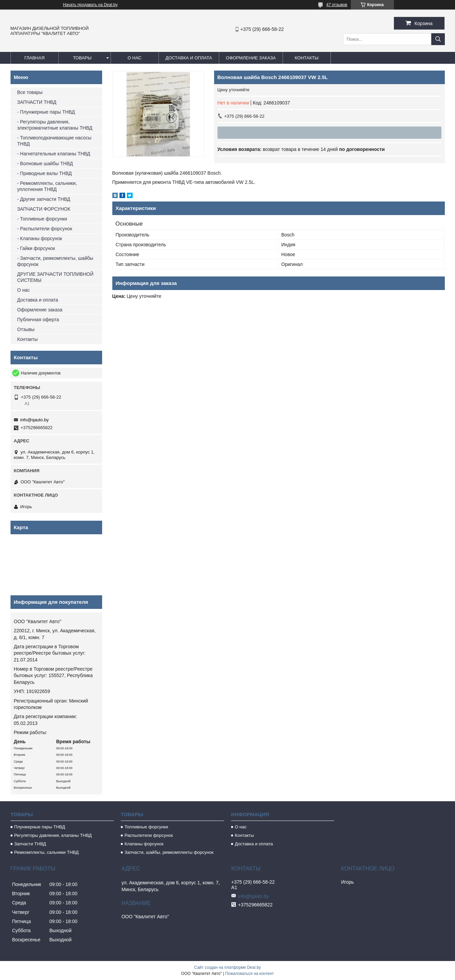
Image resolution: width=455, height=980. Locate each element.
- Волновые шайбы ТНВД (45, 164)
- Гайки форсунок (36, 248)
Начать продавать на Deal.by (90, 5)
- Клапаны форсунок (40, 238)
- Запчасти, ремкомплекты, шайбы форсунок (55, 261)
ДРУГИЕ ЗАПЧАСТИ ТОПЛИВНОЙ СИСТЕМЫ (55, 277)
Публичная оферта (38, 320)
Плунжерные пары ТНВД (40, 827)
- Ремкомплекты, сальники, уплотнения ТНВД (47, 186)
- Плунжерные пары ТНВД (46, 112)
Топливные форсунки (146, 827)
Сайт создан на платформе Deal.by (227, 967)
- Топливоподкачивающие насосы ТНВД (54, 141)
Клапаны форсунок (144, 844)
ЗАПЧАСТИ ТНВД (37, 102)
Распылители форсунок (149, 835)
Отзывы (26, 329)
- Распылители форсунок (45, 229)
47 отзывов (337, 5)
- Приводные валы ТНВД (45, 173)
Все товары (30, 92)
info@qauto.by (35, 420)
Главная (35, 58)
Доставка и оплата (189, 58)
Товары (82, 58)
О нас (135, 58)
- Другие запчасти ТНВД (44, 199)
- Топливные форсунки (42, 219)
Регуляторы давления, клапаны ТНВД (53, 835)
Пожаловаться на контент (250, 974)
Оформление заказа (251, 58)
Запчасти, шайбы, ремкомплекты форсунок (169, 852)
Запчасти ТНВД (30, 844)
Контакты (307, 58)
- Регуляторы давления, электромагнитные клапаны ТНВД (55, 125)
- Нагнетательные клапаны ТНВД (54, 154)
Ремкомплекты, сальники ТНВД (46, 852)
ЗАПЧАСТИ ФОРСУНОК (44, 209)
